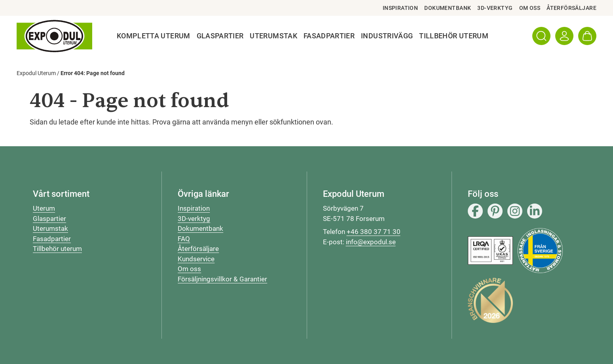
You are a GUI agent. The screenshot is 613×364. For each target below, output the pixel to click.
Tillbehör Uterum (454, 36)
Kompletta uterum (154, 36)
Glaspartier (220, 36)
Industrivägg (387, 36)
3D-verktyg (495, 8)
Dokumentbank (448, 8)
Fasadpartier (329, 36)
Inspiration (400, 8)
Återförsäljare (571, 8)
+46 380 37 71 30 (374, 232)
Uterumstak (273, 36)
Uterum (44, 208)
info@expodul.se (371, 242)
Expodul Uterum (36, 73)
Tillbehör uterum (57, 249)
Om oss (530, 8)
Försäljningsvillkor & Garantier (222, 279)
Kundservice (196, 259)
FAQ (184, 239)
